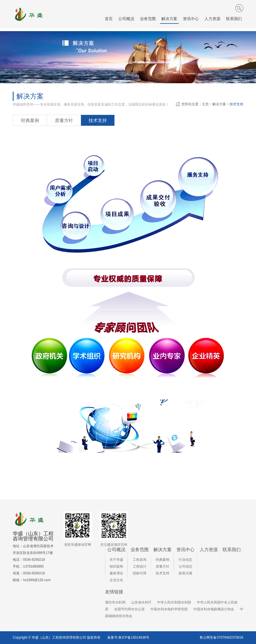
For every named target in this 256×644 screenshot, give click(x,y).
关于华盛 (116, 560)
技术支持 (236, 104)
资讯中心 (185, 550)
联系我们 (232, 550)
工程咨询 (140, 560)
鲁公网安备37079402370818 (221, 637)
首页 (109, 19)
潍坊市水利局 (115, 602)
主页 (205, 104)
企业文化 (116, 580)
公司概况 (116, 550)
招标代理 (140, 573)
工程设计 (140, 566)
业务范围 (140, 550)
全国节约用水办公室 (129, 609)
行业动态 (185, 560)
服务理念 (116, 573)
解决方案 (219, 104)
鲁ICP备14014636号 (134, 637)
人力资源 (209, 550)
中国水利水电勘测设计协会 (214, 609)
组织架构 (116, 566)
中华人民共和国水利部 (174, 602)
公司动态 (185, 566)
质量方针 (64, 120)
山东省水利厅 (141, 602)
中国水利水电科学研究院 (169, 609)
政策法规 (185, 573)
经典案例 (30, 120)
